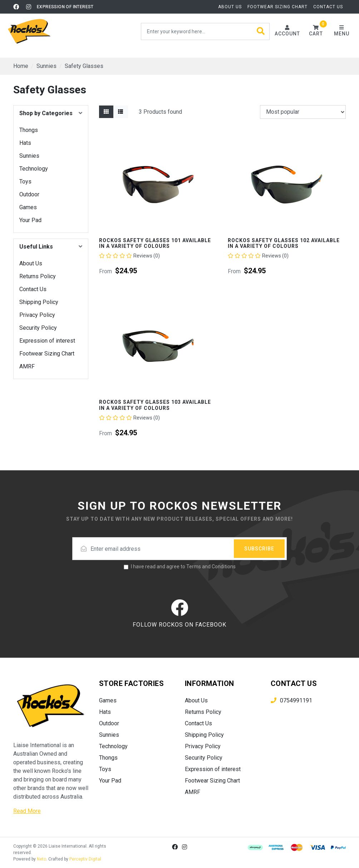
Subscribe (259, 549)
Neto (41, 859)
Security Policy (38, 328)
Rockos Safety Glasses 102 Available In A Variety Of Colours (284, 243)
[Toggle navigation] (341, 31)
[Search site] (261, 31)
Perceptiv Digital (85, 859)
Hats (25, 143)
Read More (27, 811)
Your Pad (30, 220)
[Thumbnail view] (106, 112)
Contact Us (328, 7)
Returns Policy (38, 276)
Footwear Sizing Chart (277, 7)
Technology (34, 169)
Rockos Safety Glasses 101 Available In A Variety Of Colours (155, 243)
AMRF (27, 366)
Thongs (29, 130)
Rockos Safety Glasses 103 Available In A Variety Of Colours (155, 405)
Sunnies (29, 156)
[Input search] (205, 31)
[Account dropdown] (287, 31)
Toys (25, 182)
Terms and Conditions (211, 567)
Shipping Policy (39, 302)
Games (28, 207)
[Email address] (179, 549)
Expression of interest (65, 7)
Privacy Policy (37, 315)
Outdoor (29, 194)
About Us (230, 7)
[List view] (121, 112)
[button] (316, 31)
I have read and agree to (183, 567)
